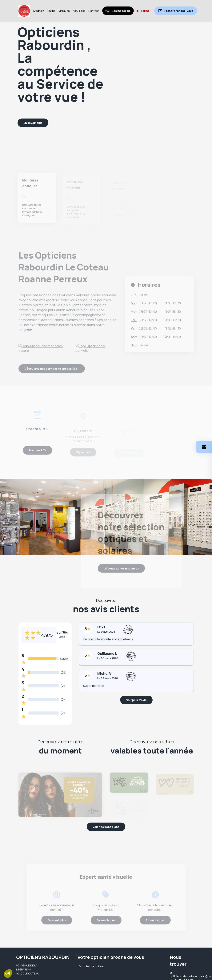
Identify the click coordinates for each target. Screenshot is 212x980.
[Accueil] (24, 11)
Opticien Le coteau (92, 966)
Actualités (79, 11)
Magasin (39, 11)
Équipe (51, 11)
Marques (64, 11)
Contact (94, 11)
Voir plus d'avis (136, 700)
